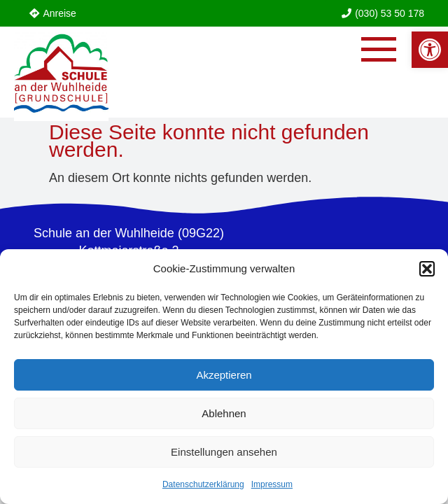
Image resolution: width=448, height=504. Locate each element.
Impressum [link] (272, 484)
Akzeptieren (224, 375)
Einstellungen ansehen (224, 452)
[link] (430, 50)
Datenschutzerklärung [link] (203, 484)
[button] (427, 269)
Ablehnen (224, 413)
